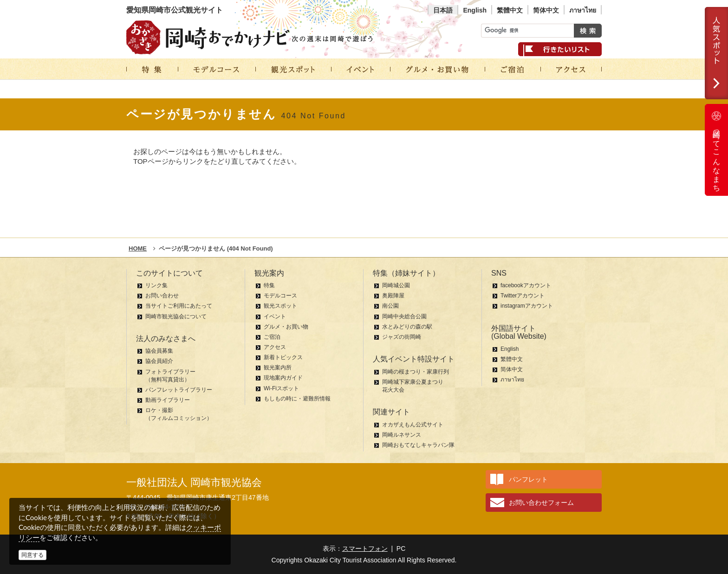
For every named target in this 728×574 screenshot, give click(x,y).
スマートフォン (365, 548)
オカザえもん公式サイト (413, 425)
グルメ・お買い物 (286, 327)
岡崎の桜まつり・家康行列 (416, 372)
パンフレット (528, 479)
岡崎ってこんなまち (716, 150)
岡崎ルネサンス (402, 435)
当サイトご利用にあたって (179, 306)
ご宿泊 (272, 337)
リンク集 (156, 285)
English (475, 10)
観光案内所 (278, 368)
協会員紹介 (159, 361)
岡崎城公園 (396, 285)
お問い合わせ (162, 296)
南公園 (390, 306)
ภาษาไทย (583, 10)
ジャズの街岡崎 (402, 337)
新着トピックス (283, 357)
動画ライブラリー (168, 400)
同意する (32, 555)
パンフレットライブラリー (179, 390)
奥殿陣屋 (393, 296)
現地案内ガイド (283, 378)
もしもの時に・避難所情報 (297, 399)
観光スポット (280, 306)
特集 (269, 285)
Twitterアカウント (523, 296)
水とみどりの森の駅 (407, 327)
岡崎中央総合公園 (404, 316)
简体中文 (546, 10)
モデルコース (280, 296)
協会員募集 (159, 351)
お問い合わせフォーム (541, 503)
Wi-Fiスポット (281, 388)
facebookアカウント (526, 285)
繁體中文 (510, 10)
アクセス (275, 347)
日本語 (443, 10)
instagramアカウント (527, 306)
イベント (275, 316)
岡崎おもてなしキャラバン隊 (418, 445)
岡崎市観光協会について (176, 316)
